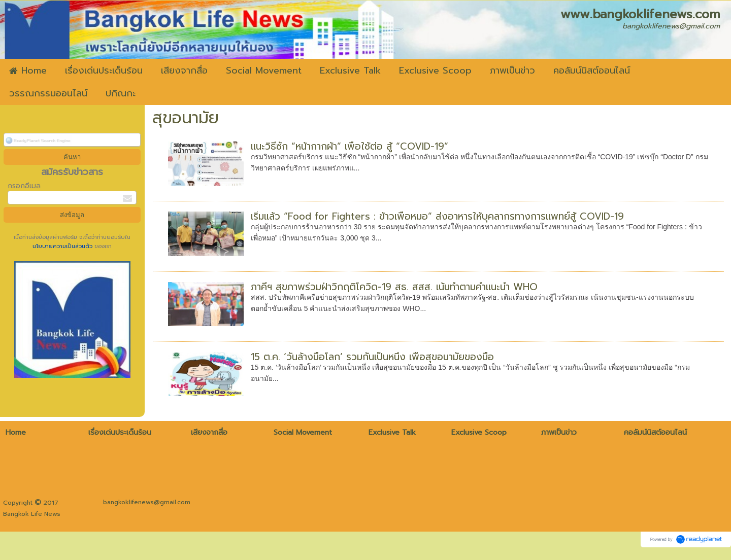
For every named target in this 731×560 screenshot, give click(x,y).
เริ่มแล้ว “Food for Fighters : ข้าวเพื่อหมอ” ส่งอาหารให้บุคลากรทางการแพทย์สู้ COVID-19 (437, 216)
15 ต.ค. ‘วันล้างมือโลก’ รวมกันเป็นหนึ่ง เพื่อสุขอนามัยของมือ (372, 357)
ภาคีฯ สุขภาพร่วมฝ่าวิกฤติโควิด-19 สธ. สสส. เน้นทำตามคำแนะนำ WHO (394, 287)
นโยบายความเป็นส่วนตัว (63, 246)
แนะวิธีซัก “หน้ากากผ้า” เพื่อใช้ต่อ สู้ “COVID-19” (350, 146)
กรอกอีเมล (24, 186)
